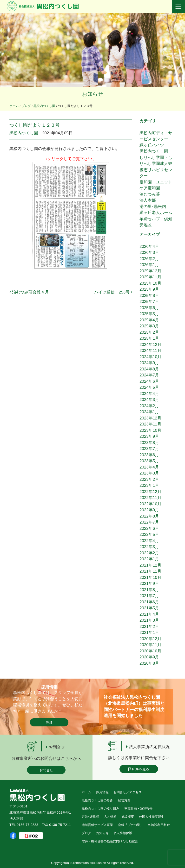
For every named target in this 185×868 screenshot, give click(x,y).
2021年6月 (149, 602)
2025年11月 (150, 277)
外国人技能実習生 (152, 817)
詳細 (49, 723)
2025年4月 (149, 320)
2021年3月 (149, 620)
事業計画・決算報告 (138, 809)
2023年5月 (149, 461)
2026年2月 (149, 259)
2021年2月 (149, 627)
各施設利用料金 (159, 825)
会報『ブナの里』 (131, 825)
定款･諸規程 (90, 817)
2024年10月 (150, 357)
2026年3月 (149, 253)
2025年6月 (149, 308)
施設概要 (128, 817)
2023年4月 (149, 467)
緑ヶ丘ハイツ (152, 145)
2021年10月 (150, 578)
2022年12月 (150, 492)
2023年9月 (149, 436)
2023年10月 (150, 430)
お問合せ (46, 770)
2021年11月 (150, 571)
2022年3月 (149, 547)
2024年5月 (149, 387)
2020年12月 (150, 639)
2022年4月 (149, 541)
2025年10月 (150, 283)
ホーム (86, 792)
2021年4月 (149, 614)
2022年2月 (149, 553)
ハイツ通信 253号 (113, 292)
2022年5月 (149, 534)
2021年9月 (149, 584)
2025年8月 (149, 296)
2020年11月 (150, 645)
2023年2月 (149, 479)
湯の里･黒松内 (153, 207)
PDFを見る (139, 769)
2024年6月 (149, 381)
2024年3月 (149, 400)
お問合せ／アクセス (128, 792)
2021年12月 (150, 565)
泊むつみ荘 (150, 194)
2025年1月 (149, 338)
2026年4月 (149, 247)
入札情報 (110, 817)
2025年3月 (149, 326)
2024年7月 (149, 375)
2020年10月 (150, 651)
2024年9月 (149, 363)
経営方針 (124, 800)
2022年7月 (149, 522)
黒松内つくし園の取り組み (100, 809)
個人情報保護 (123, 833)
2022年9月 (149, 510)
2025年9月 (149, 289)
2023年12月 (150, 418)
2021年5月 (149, 608)
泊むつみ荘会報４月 (29, 292)
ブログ (86, 833)
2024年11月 (150, 351)
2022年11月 (150, 498)
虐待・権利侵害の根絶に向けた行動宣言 (110, 841)
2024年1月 (149, 412)
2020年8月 (149, 663)
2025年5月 (149, 314)
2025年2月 (149, 332)
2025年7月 (149, 302)
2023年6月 (149, 455)
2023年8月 (149, 443)
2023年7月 (149, 449)
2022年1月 (149, 559)
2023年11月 (150, 424)
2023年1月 (149, 485)
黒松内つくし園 (24, 133)
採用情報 (102, 792)
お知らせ (102, 833)
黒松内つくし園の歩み (97, 800)
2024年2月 (149, 406)
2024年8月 (149, 369)
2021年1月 (149, 633)
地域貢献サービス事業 (97, 825)
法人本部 (148, 200)
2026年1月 (149, 265)
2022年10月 (150, 504)
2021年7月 (149, 596)
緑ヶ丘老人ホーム (156, 213)
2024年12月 (150, 345)
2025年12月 (150, 271)
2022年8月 (149, 516)
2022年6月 (149, 528)
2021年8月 (149, 590)
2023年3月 (149, 473)
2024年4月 (149, 394)
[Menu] (178, 7)
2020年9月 (149, 657)
